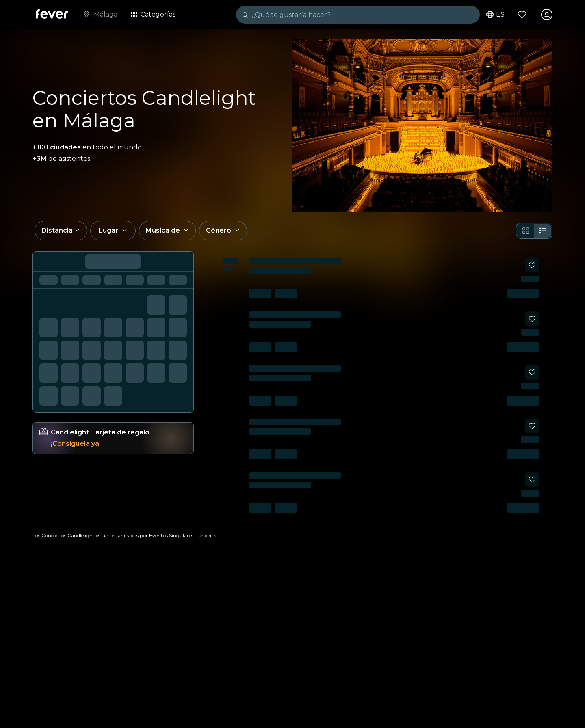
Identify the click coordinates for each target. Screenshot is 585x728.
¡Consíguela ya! (76, 444)
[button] (61, 231)
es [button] (495, 15)
